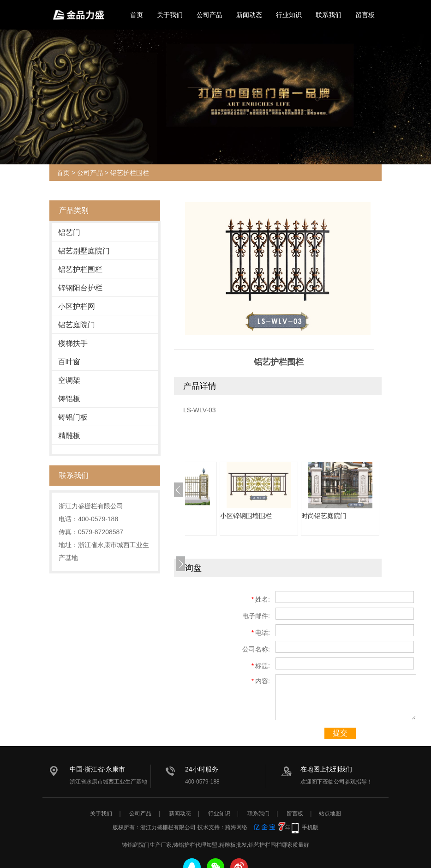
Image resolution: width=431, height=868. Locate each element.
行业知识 (289, 15)
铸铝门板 (73, 417)
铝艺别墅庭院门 (84, 251)
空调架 (69, 380)
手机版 (310, 827)
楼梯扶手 (73, 343)
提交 (340, 733)
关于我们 (170, 15)
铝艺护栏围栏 (130, 173)
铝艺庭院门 (77, 325)
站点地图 (330, 814)
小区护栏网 (77, 306)
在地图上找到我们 (326, 769)
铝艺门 (69, 232)
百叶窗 (69, 362)
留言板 (365, 15)
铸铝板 (69, 399)
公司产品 (210, 15)
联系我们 (329, 15)
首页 (137, 15)
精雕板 (69, 436)
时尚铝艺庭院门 (379, 516)
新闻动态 (249, 15)
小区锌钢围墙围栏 (301, 516)
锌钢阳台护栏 (80, 288)
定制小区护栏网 (217, 516)
